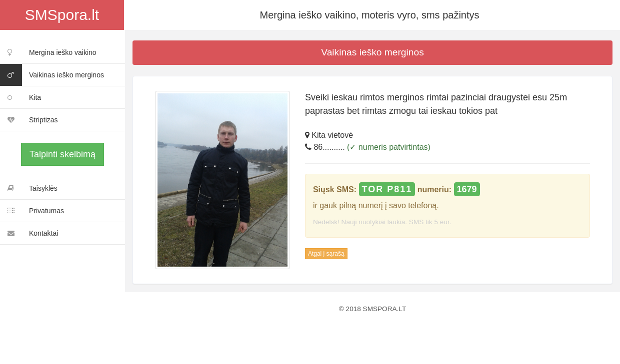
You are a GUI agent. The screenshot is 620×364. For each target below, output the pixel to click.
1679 (467, 189)
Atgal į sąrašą (326, 254)
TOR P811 (387, 189)
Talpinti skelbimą (62, 154)
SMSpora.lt (62, 15)
